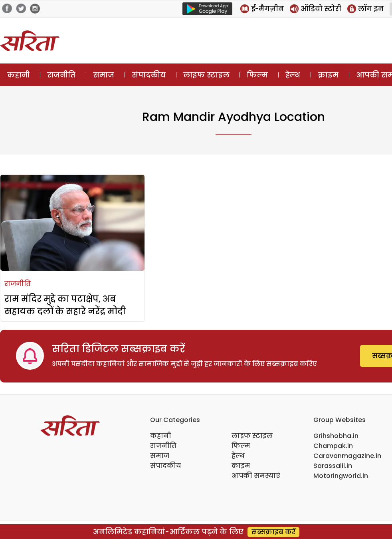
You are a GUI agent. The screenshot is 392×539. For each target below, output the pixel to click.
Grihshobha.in (336, 436)
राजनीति (61, 75)
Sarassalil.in (333, 466)
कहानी (18, 75)
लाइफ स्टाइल (206, 75)
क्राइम (328, 75)
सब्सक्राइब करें (273, 532)
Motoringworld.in (341, 476)
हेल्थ (293, 75)
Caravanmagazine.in (347, 456)
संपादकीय (149, 75)
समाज (104, 75)
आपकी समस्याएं (256, 476)
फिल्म (257, 75)
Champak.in (333, 446)
